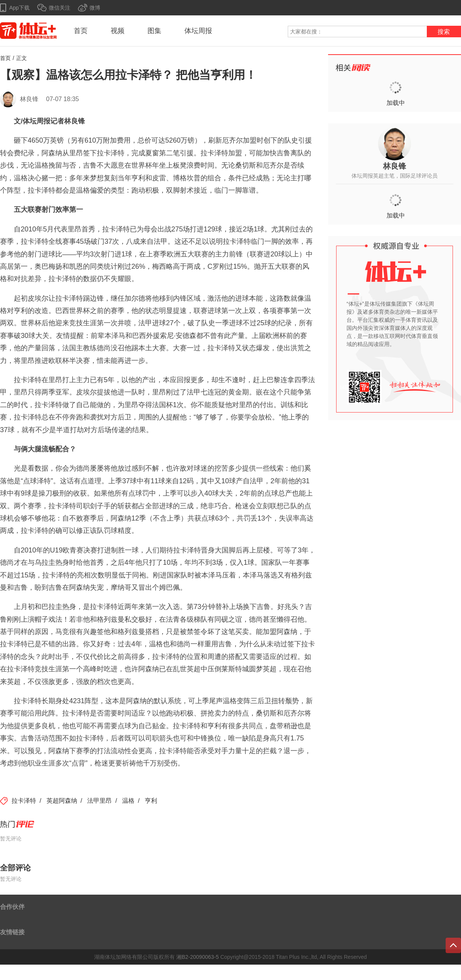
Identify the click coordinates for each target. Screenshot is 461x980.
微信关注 (60, 8)
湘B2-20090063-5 (198, 957)
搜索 (444, 32)
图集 (154, 31)
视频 (118, 31)
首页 (81, 31)
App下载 (19, 8)
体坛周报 (198, 31)
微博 (95, 8)
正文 (22, 58)
